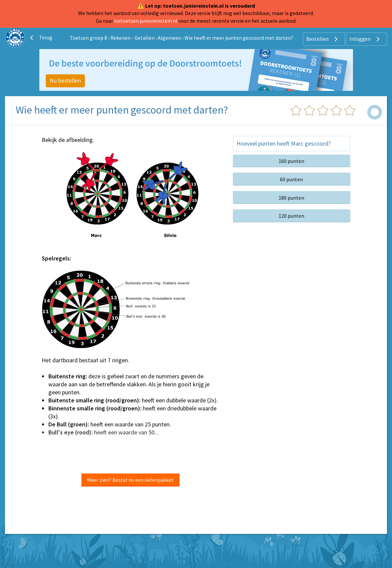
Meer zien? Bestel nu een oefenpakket (130, 480)
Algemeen (169, 38)
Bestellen (323, 39)
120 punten (291, 216)
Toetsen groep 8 (88, 38)
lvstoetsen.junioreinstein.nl (146, 21)
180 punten (291, 198)
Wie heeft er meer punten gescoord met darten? (239, 38)
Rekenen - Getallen (132, 38)
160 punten (291, 161)
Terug (40, 38)
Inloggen (365, 39)
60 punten (291, 179)
